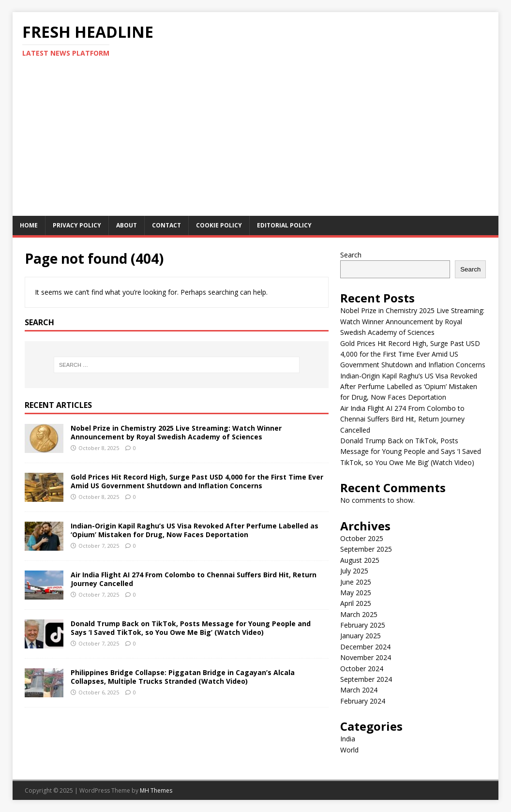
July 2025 (354, 571)
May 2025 (356, 593)
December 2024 (365, 647)
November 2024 (366, 657)
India (348, 739)
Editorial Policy (284, 225)
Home (29, 225)
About (127, 225)
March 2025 (359, 614)
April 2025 (356, 603)
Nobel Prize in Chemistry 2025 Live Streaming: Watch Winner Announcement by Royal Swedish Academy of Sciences (176, 432)
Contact (166, 225)
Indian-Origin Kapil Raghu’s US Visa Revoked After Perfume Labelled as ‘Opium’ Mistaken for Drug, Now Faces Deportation (195, 530)
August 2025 (360, 560)
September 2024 (366, 679)
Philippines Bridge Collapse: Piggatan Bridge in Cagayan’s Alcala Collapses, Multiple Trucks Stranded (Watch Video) (183, 677)
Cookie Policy (219, 225)
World (349, 750)
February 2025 (363, 625)
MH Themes (156, 790)
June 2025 (356, 582)
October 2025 (362, 538)
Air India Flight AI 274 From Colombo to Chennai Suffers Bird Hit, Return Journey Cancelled (194, 579)
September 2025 (366, 549)
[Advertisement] (256, 143)
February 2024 (363, 701)
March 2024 (359, 690)
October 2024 (362, 669)
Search (351, 255)
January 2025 (361, 636)
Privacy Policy (77, 225)
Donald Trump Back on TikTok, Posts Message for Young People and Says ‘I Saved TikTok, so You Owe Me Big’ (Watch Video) (191, 628)
